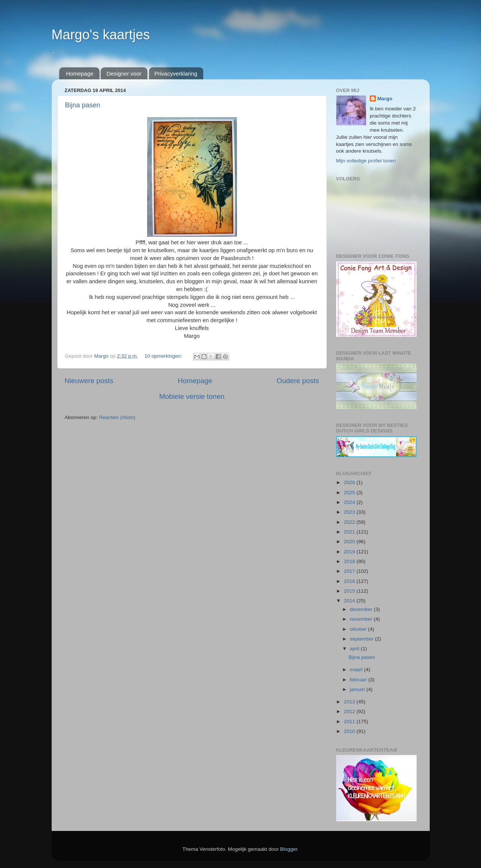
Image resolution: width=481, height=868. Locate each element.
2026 (350, 482)
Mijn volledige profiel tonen (366, 161)
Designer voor (124, 74)
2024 (350, 502)
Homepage (80, 74)
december (362, 609)
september (363, 639)
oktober (359, 629)
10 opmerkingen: (164, 356)
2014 (350, 601)
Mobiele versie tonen (192, 396)
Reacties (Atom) (117, 417)
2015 (350, 591)
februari (359, 680)
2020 (350, 542)
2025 (350, 493)
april (355, 649)
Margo (385, 99)
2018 (350, 561)
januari (358, 689)
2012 (350, 711)
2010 (350, 731)
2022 (350, 522)
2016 (350, 581)
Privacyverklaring (176, 74)
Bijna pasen (83, 105)
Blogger (289, 849)
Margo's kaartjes (101, 35)
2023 (350, 512)
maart (357, 670)
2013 (350, 702)
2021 (350, 532)
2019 (350, 552)
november (362, 619)
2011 (350, 722)
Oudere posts (298, 381)
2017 (350, 571)
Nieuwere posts (89, 381)
